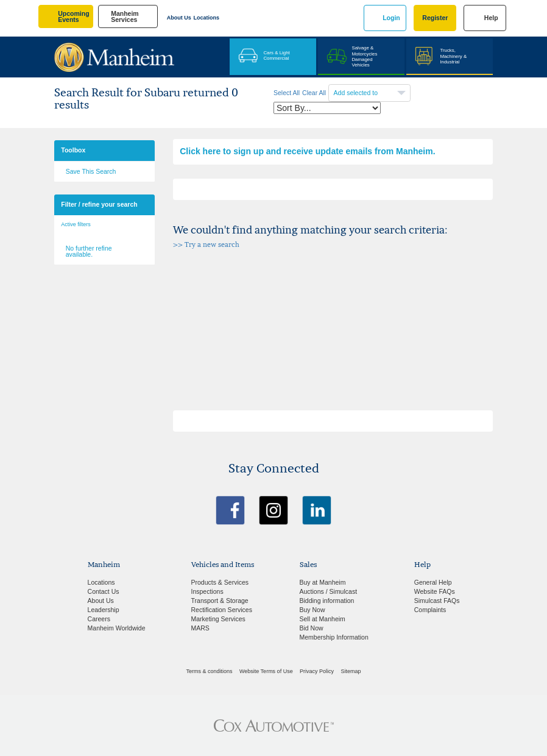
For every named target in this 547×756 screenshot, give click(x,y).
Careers (99, 619)
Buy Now (312, 610)
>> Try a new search (206, 245)
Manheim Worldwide (117, 628)
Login (391, 18)
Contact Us (104, 591)
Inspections (207, 591)
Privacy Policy (317, 671)
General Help (433, 582)
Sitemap (351, 671)
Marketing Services (218, 619)
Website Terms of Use (266, 671)
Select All (287, 93)
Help (491, 18)
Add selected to (357, 93)
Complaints (430, 610)
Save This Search (91, 171)
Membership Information (334, 637)
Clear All (314, 93)
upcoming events (73, 17)
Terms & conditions (210, 671)
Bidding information (327, 601)
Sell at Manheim (323, 619)
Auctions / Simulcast (329, 591)
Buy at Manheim (323, 582)
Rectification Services (222, 610)
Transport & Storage (220, 601)
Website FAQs (435, 591)
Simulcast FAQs (437, 601)
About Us (179, 18)
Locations (207, 18)
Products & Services (220, 582)
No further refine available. (89, 251)
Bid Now (312, 628)
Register (435, 18)
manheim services (125, 17)
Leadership (104, 610)
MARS (200, 628)
